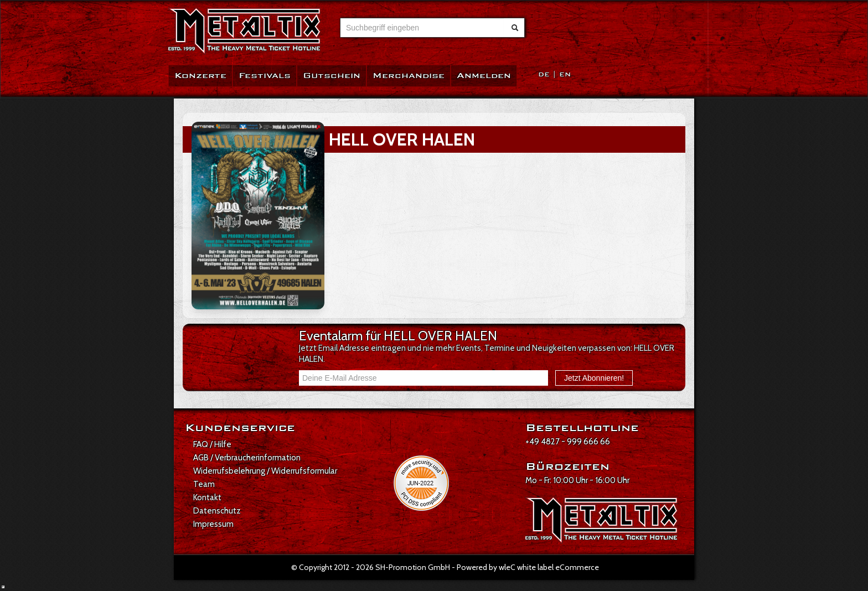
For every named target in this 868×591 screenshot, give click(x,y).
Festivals (265, 76)
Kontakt (207, 497)
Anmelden (484, 76)
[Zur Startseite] (244, 31)
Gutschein (332, 76)
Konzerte (200, 76)
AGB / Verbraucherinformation (247, 458)
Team (204, 484)
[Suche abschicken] (515, 28)
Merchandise (409, 76)
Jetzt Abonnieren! (594, 378)
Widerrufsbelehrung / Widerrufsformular (265, 471)
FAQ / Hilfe (212, 444)
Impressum (213, 524)
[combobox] (422, 28)
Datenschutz (217, 511)
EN (565, 74)
